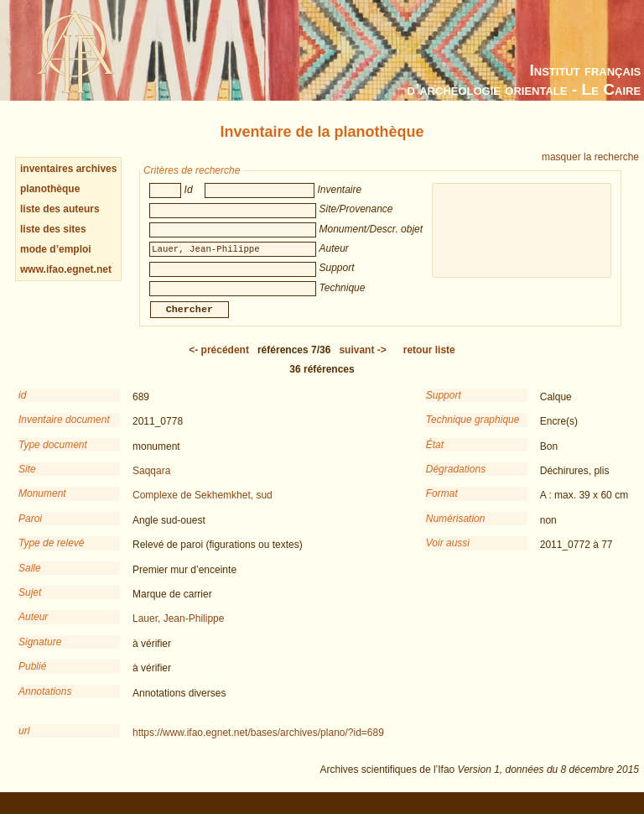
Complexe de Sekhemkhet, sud (203, 507)
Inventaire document (64, 431)
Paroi (30, 530)
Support (444, 407)
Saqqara (151, 483)
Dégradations (456, 481)
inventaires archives (68, 169)
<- (219, 362)
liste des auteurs (60, 209)
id (22, 407)
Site (27, 481)
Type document (53, 457)
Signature (40, 654)
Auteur (33, 629)
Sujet (30, 604)
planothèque (50, 189)
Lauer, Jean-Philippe (178, 630)
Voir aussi (448, 555)
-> (362, 362)
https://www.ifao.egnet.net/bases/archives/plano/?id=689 (258, 744)
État (435, 457)
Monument (42, 505)
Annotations (45, 703)
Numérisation (456, 530)
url (24, 743)
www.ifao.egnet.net (66, 269)
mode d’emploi (56, 249)
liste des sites (53, 229)
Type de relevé (52, 555)
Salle (30, 580)
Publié (32, 678)
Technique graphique (473, 431)
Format (442, 505)
